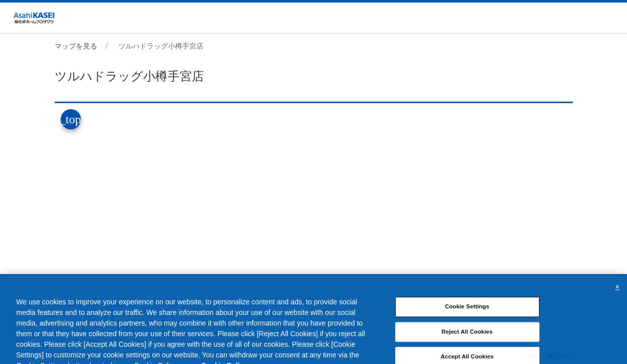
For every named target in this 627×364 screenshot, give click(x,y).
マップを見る (76, 46)
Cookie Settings (467, 314)
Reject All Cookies (467, 339)
